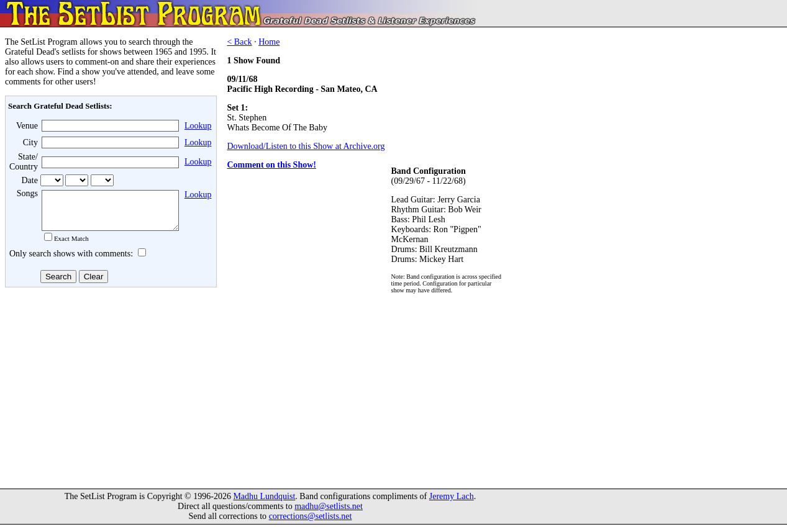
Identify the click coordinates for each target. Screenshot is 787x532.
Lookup (198, 126)
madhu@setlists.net (329, 514)
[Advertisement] (109, 390)
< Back (239, 42)
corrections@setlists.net (311, 524)
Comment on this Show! (271, 165)
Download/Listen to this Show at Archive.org (306, 146)
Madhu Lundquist (264, 504)
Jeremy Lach (452, 504)
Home (269, 42)
